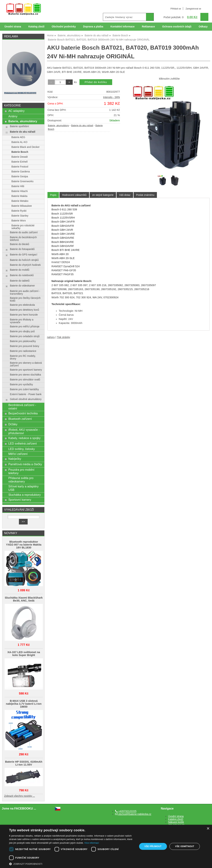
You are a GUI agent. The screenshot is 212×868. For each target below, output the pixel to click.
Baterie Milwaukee (22, 206)
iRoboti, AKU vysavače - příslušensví (24, 431)
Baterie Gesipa (20, 176)
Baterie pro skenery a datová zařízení (26, 364)
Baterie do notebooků (22, 275)
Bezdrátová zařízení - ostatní (22, 407)
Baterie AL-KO (19, 142)
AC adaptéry (16, 111)
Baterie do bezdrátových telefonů (23, 239)
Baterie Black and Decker (26, 147)
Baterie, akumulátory (58, 126)
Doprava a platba (93, 27)
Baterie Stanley (20, 216)
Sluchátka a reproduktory (25, 495)
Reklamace (148, 27)
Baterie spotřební (19, 126)
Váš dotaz (125, 195)
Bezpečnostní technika (23, 413)
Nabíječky (15, 459)
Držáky (13, 424)
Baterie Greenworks (22, 181)
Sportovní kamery (20, 500)
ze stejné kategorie (103, 195)
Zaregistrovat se (193, 9)
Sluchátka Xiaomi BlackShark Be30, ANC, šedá (24, 599)
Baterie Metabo (20, 201)
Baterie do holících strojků (24, 260)
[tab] (53, 195)
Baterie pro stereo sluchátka (25, 375)
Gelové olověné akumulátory (26, 399)
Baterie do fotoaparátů (22, 249)
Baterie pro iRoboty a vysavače (22, 321)
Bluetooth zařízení (20, 419)
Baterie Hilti (18, 186)
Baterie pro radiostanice (23, 351)
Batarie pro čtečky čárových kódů (25, 299)
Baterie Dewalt (20, 157)
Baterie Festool (20, 167)
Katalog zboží (36, 27)
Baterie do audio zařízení (24, 232)
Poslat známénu (145, 195)
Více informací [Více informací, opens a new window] (92, 843)
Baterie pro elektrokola (22, 305)
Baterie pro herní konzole (24, 315)
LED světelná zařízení (23, 443)
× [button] (208, 829)
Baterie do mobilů (20, 270)
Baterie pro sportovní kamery (26, 370)
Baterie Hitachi (20, 191)
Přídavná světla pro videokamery (21, 480)
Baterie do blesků (19, 244)
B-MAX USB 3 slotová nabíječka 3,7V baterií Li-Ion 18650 (24, 704)
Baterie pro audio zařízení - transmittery (25, 292)
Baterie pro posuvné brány (24, 346)
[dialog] (106, 846)
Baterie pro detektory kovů (24, 310)
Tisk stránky (64, 337)
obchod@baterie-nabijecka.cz (133, 814)
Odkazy (203, 27)
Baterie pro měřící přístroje (25, 327)
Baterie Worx (19, 221)
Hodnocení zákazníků (74, 195)
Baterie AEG (18, 137)
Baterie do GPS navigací (23, 255)
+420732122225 (126, 811)
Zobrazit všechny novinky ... (20, 796)
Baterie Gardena (21, 172)
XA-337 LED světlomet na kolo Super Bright (24, 654)
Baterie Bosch (20, 152)
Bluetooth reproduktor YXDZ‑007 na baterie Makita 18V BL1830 (24, 545)
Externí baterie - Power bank (26, 394)
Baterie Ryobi (19, 211)
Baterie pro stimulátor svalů (25, 380)
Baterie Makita (19, 196)
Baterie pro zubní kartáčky (24, 389)
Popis (53, 195)
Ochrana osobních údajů (177, 27)
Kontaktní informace (123, 27)
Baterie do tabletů (20, 281)
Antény (13, 116)
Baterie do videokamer (22, 286)
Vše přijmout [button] (153, 846)
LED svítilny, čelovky (22, 449)
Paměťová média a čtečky (25, 464)
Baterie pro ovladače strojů (25, 336)
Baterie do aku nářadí (82, 126)
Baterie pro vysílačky (21, 384)
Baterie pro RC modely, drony (23, 357)
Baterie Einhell (19, 162)
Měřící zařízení (18, 454)
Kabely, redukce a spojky (24, 438)
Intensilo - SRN (111, 97)
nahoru (51, 337)
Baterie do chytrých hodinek (25, 265)
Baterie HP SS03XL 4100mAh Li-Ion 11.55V (24, 763)
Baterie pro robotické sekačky (23, 227)
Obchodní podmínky (64, 27)
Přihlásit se (176, 9)
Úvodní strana (13, 27)
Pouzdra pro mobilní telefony (21, 471)
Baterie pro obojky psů (22, 331)
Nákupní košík (176, 822)
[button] (71, 864)
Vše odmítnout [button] (185, 846)
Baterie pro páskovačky (23, 341)
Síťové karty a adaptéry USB (23, 488)
